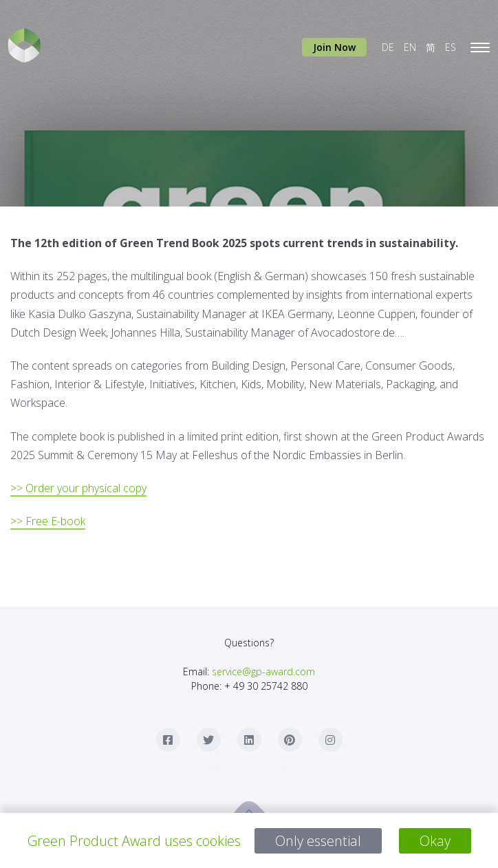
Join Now (334, 47)
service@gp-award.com (263, 671)
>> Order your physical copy (78, 488)
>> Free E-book (48, 521)
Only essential (318, 841)
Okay (435, 841)
